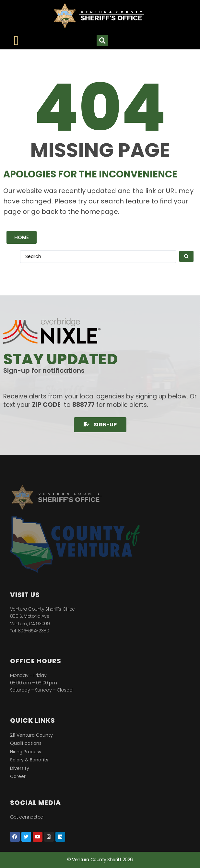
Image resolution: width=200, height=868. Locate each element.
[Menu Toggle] (16, 41)
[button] (102, 40)
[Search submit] (186, 256)
